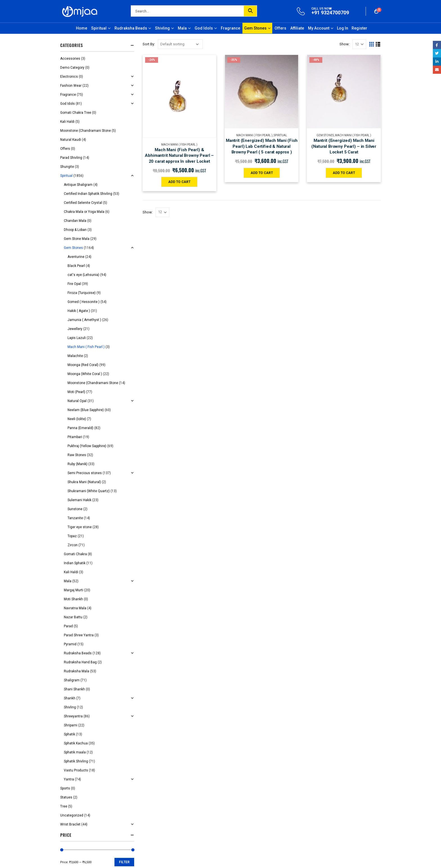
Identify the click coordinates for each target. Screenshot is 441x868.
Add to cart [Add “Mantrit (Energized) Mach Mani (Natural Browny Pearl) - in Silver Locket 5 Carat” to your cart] (344, 173)
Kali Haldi (67, 122)
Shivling (162, 28)
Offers (280, 28)
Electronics (69, 77)
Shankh (70, 698)
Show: (345, 44)
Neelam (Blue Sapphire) (86, 410)
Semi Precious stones (85, 473)
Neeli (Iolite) (77, 419)
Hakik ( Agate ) (79, 311)
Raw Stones (77, 455)
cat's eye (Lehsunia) (83, 275)
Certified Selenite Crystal (83, 203)
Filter (124, 862)
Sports (65, 788)
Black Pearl (76, 266)
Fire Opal (74, 284)
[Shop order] (180, 44)
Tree (64, 806)
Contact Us (238, 315)
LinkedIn (437, 62)
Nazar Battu (73, 617)
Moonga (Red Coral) (83, 365)
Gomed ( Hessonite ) (84, 302)
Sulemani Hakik (79, 500)
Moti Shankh (73, 599)
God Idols (204, 28)
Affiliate (297, 28)
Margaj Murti (74, 590)
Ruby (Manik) (77, 464)
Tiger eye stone (80, 527)
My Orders (237, 335)
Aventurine (76, 257)
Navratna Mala (75, 608)
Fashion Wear (71, 86)
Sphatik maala (75, 752)
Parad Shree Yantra (79, 635)
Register (359, 28)
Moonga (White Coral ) (85, 374)
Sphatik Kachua (76, 743)
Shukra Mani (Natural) (84, 482)
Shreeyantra (73, 716)
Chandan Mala (75, 221)
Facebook (437, 45)
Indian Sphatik (75, 563)
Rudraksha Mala (76, 671)
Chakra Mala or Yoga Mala (84, 212)
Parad (68, 626)
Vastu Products (76, 770)
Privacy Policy (158, 315)
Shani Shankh (74, 689)
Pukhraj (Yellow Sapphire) (87, 446)
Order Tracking (241, 345)
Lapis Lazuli (77, 338)
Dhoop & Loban (75, 230)
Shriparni (71, 725)
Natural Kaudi (71, 140)
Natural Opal (77, 401)
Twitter (437, 53)
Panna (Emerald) (80, 428)
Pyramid (70, 644)
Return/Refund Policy (164, 345)
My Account (319, 28)
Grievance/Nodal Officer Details (255, 325)
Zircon (73, 545)
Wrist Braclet (70, 824)
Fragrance (230, 28)
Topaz (72, 536)
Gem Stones (255, 28)
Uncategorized (72, 815)
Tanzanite (75, 518)
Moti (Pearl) (76, 392)
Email (437, 70)
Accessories (70, 59)
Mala (182, 28)
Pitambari (75, 437)
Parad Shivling (71, 158)
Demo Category (72, 68)
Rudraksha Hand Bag (80, 662)
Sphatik (69, 734)
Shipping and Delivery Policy (170, 325)
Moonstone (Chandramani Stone (85, 131)
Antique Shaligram (78, 185)
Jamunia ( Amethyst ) (84, 320)
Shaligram (72, 680)
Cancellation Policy (162, 335)
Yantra (69, 779)
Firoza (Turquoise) (82, 293)
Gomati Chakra (75, 554)
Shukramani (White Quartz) (89, 491)
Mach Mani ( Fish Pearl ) (179, 145)
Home (82, 28)
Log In (343, 28)
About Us (237, 305)
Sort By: (149, 44)
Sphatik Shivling (76, 761)
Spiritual (99, 28)
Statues (66, 797)
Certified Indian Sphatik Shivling (88, 194)
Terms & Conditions (163, 305)
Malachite (75, 356)
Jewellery (75, 329)
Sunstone (75, 509)
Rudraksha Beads (131, 28)
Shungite (67, 167)
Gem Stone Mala (77, 239)
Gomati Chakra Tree (76, 113)
